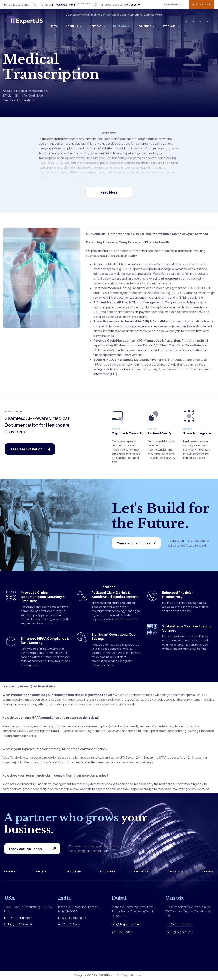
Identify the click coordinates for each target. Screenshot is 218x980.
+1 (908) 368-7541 (63, 4)
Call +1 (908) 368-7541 (19, 924)
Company (11, 872)
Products (169, 26)
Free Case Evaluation (25, 849)
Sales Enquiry (201, 4)
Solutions (119, 26)
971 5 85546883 (122, 933)
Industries (144, 26)
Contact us (175, 872)
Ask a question (133, 4)
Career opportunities (134, 543)
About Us (72, 26)
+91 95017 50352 (69, 924)
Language (171, 4)
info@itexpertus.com (18, 918)
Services (96, 26)
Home (54, 26)
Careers (208, 872)
